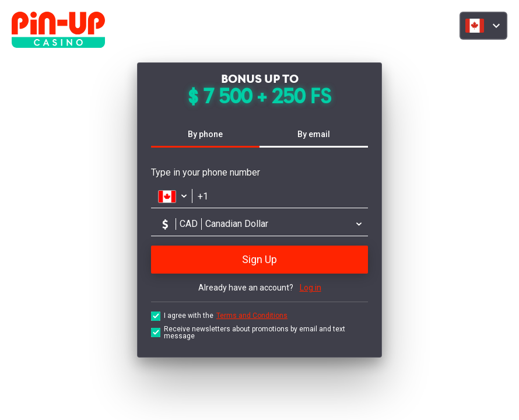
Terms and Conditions (252, 316)
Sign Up (259, 259)
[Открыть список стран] (172, 196)
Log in (311, 288)
